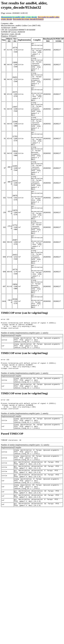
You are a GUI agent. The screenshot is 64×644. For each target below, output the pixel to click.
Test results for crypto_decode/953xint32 (28, 19)
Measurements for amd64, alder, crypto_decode (19, 17)
